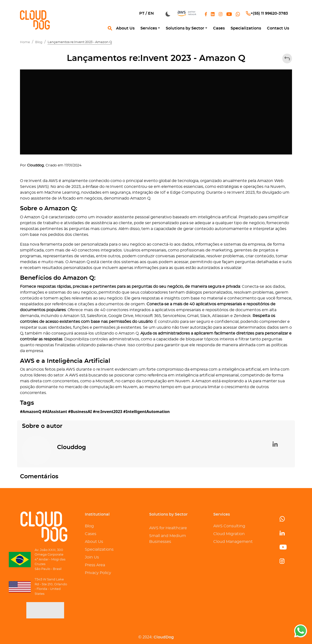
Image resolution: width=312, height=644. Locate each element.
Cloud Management (233, 542)
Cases (91, 534)
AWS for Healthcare (168, 528)
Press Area (95, 565)
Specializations (99, 549)
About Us (94, 542)
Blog (89, 526)
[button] (150, 28)
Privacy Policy (98, 573)
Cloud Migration (229, 534)
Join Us (92, 557)
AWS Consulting (229, 526)
